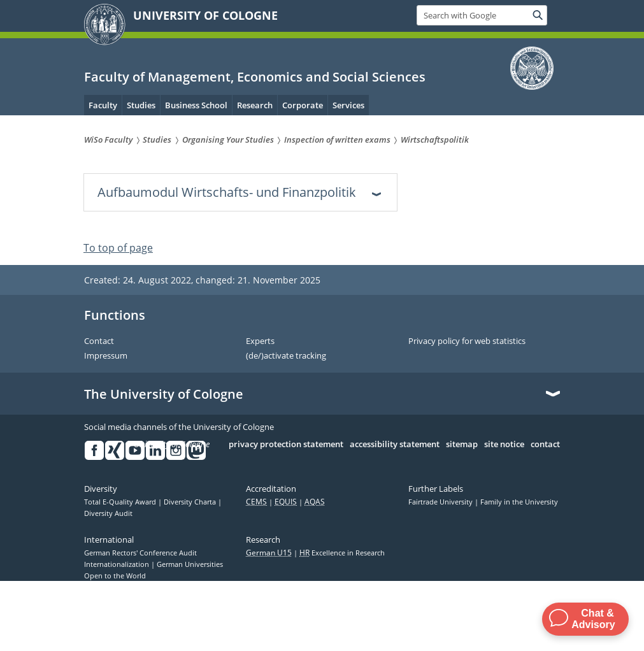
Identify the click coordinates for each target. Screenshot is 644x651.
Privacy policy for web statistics (467, 341)
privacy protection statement (286, 445)
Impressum (106, 356)
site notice (504, 445)
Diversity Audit (108, 513)
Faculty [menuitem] (103, 105)
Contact (99, 341)
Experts (260, 341)
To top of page (118, 248)
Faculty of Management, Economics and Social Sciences (255, 77)
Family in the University (519, 502)
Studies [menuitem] (141, 105)
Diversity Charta (191, 502)
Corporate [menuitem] (303, 105)
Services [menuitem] (348, 105)
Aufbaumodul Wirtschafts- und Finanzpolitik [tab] (227, 192)
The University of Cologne (164, 394)
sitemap (462, 445)
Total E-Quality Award (121, 502)
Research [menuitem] (255, 105)
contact (545, 445)
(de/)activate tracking (286, 356)
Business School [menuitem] (196, 105)
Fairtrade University (441, 502)
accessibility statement (395, 445)
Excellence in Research (342, 553)
